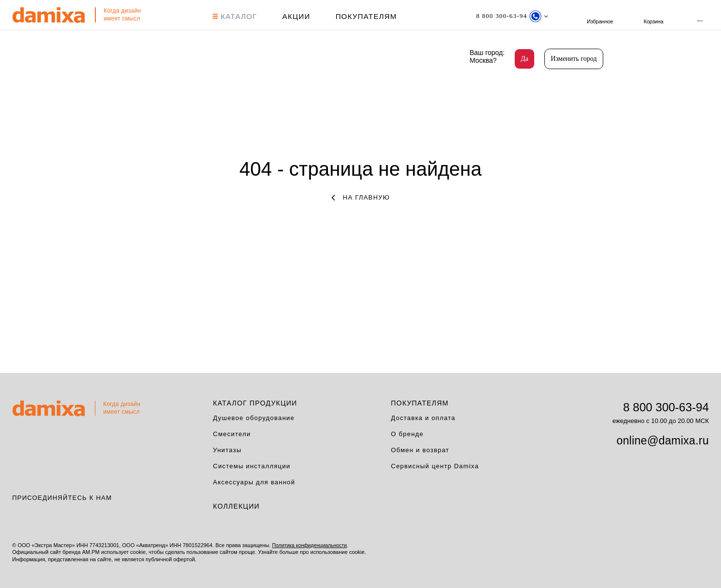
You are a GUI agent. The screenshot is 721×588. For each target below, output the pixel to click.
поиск (594, 16)
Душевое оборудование (254, 417)
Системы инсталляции (252, 465)
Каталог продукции (255, 402)
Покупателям (365, 16)
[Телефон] (511, 16)
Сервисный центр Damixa (435, 465)
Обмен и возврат (420, 449)
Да (524, 59)
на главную (361, 196)
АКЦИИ (295, 16)
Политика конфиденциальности (311, 544)
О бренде (407, 433)
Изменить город (574, 59)
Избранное (647, 16)
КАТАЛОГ (234, 16)
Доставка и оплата (424, 417)
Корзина (699, 16)
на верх (711, 551)
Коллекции (236, 505)
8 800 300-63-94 (666, 406)
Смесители (232, 433)
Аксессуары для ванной (254, 481)
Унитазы (227, 449)
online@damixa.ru (663, 440)
